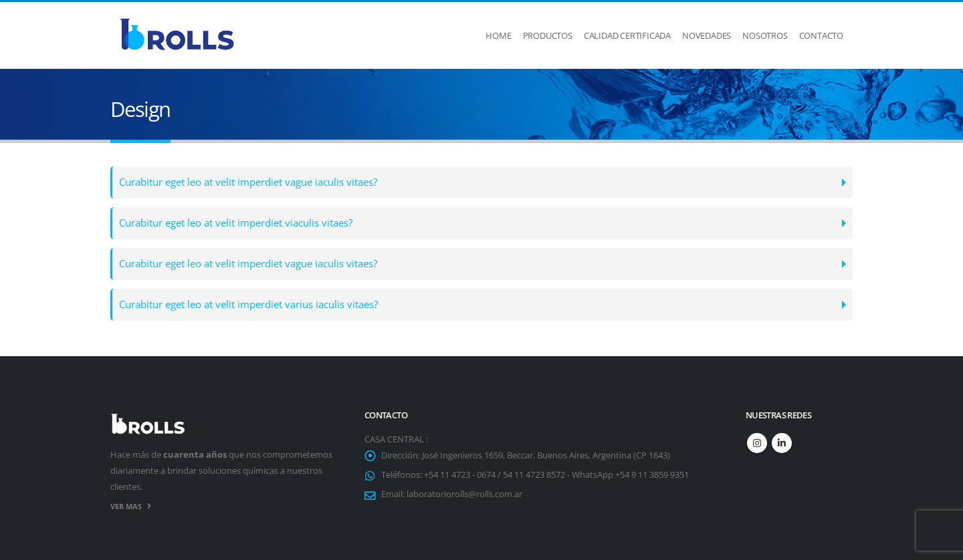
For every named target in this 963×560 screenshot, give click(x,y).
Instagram (757, 443)
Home (498, 35)
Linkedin (782, 443)
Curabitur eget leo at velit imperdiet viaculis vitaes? (236, 223)
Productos (548, 35)
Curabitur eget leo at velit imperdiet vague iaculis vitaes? (248, 182)
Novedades (707, 35)
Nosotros (765, 35)
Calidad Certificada (627, 35)
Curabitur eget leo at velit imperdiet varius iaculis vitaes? (248, 304)
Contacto (821, 35)
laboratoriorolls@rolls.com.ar (464, 494)
